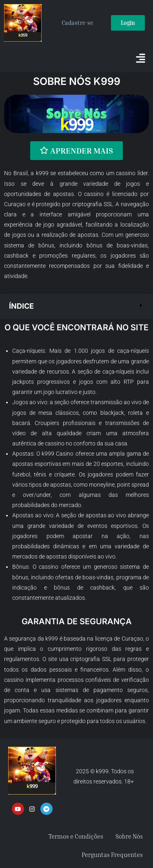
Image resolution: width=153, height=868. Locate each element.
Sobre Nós (129, 836)
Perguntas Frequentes (112, 855)
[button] (141, 59)
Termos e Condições (76, 836)
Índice (21, 306)
